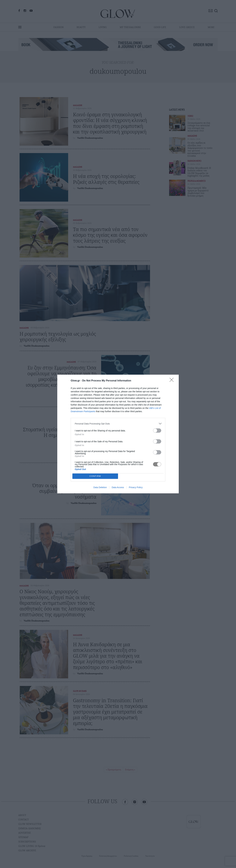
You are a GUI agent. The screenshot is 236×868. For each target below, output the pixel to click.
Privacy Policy (136, 487)
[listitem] (118, 424)
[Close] (173, 381)
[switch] (157, 431)
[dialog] (118, 434)
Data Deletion (100, 487)
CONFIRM (95, 476)
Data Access (118, 487)
